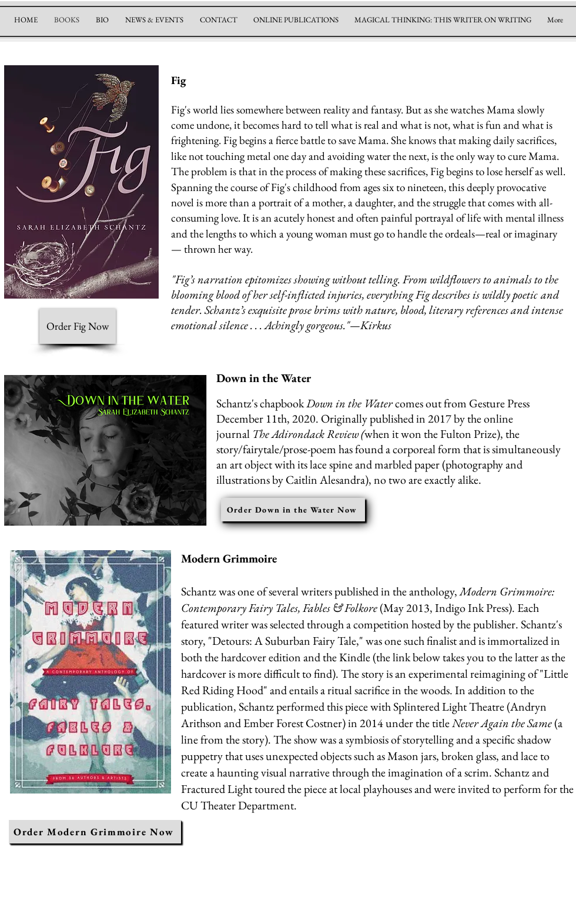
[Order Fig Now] (78, 326)
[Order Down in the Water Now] (293, 510)
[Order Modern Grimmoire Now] (95, 832)
